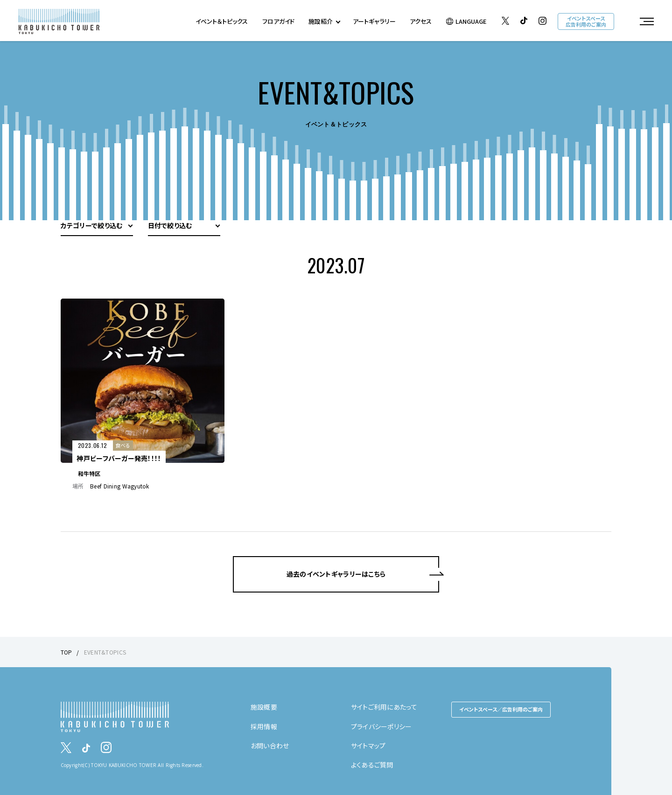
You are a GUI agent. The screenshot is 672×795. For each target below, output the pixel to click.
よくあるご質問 (372, 765)
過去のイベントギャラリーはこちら (336, 574)
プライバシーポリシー (381, 726)
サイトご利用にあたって (384, 707)
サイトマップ (368, 746)
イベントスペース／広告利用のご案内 (501, 709)
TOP (66, 652)
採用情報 (264, 726)
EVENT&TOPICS (105, 652)
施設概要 (264, 707)
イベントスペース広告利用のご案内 (586, 21)
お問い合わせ (270, 746)
